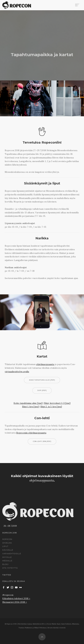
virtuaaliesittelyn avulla (17, 372)
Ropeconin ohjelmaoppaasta (31, 433)
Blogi (5, 564)
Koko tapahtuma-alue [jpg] (28, 403)
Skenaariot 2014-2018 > (15, 602)
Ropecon (7, 539)
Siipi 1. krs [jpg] (30, 407)
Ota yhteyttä (10, 568)
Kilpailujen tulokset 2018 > (16, 598)
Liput (5, 546)
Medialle (7, 561)
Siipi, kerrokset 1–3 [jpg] (57, 403)
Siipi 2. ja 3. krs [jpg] (51, 407)
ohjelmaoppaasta (45, 364)
